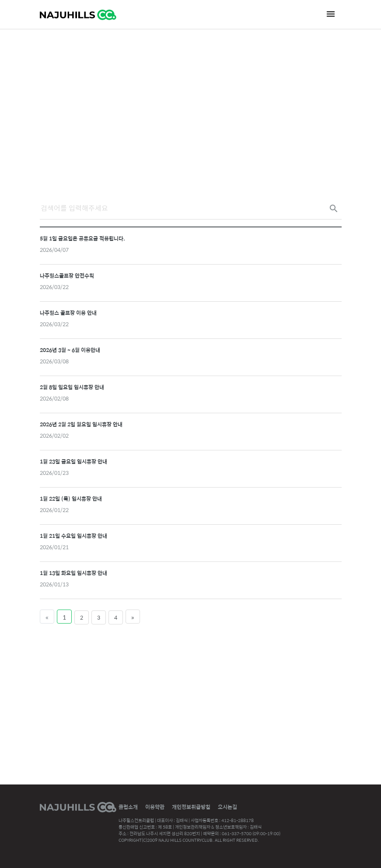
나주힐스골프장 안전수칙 (67, 275)
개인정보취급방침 (191, 807)
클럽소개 (128, 807)
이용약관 (155, 807)
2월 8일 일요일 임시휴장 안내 (72, 387)
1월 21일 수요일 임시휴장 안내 (73, 536)
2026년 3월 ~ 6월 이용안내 (70, 350)
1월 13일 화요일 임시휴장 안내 (73, 573)
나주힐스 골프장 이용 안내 (68, 313)
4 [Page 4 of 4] (116, 617)
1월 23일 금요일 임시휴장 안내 (73, 461)
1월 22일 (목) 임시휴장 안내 (71, 498)
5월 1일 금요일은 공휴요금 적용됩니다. (82, 238)
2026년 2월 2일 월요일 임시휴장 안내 (81, 424)
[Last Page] (133, 617)
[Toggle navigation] (331, 14)
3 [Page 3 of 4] (99, 617)
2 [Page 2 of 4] (82, 617)
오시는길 (227, 807)
